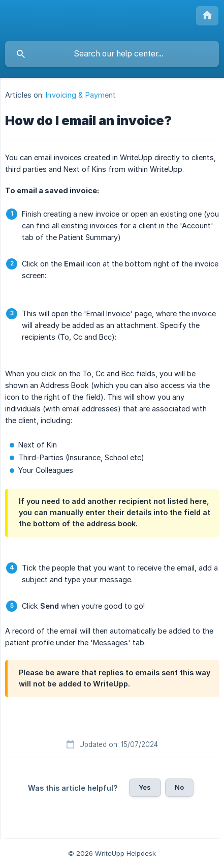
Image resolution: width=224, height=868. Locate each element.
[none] (207, 16)
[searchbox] (112, 54)
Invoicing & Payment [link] (81, 95)
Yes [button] (145, 787)
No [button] (179, 787)
